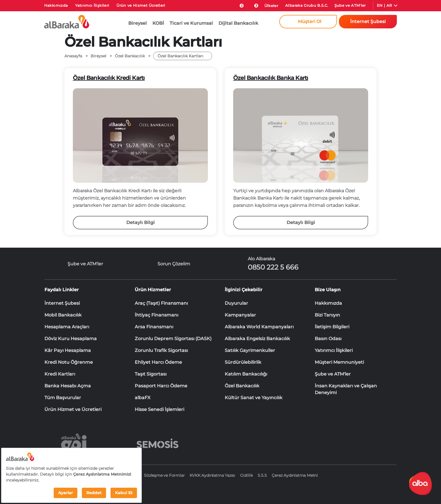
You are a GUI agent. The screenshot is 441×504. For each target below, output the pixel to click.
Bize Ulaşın (328, 290)
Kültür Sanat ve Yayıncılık (254, 398)
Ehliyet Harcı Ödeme (158, 362)
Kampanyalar (240, 315)
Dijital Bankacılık (238, 23)
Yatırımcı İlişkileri (92, 5)
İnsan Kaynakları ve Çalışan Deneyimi (346, 386)
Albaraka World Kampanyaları (259, 327)
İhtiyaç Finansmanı (157, 315)
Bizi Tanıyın (327, 315)
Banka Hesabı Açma (68, 386)
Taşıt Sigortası (151, 374)
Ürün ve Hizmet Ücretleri (141, 5)
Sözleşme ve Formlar (164, 475)
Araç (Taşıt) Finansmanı (161, 303)
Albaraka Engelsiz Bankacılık (257, 339)
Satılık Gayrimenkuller (250, 350)
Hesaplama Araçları (67, 327)
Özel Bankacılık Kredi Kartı (109, 78)
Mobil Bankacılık (63, 315)
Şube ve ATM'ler (350, 5)
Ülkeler (271, 6)
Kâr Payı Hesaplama (68, 350)
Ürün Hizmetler (153, 290)
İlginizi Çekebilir (244, 290)
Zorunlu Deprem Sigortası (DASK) (173, 339)
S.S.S (262, 475)
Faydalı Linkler (62, 290)
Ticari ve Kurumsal (191, 23)
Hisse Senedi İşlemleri (159, 409)
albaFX (143, 398)
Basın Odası (328, 339)
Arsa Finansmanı (154, 327)
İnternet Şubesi (62, 303)
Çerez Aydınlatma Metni (295, 475)
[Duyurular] (253, 4)
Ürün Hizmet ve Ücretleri (73, 409)
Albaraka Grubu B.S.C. (307, 5)
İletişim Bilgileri (332, 327)
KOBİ (158, 23)
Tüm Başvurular (63, 398)
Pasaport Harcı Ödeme (161, 386)
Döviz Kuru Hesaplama (71, 339)
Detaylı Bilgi (140, 222)
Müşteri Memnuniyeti (339, 362)
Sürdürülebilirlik (243, 362)
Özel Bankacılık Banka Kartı (271, 78)
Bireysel (138, 23)
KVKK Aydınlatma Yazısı (212, 475)
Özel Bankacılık (242, 386)
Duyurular (236, 303)
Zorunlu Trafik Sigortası (161, 350)
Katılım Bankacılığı (246, 374)
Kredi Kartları (60, 374)
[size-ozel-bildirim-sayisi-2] (239, 4)
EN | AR (384, 5)
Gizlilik (246, 475)
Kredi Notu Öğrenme (69, 362)
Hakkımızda (56, 5)
